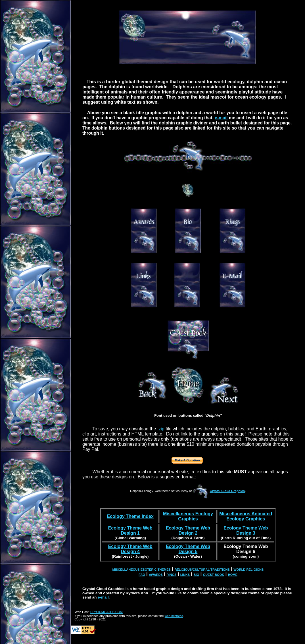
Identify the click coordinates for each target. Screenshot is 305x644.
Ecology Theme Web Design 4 (130, 549)
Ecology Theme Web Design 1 (130, 531)
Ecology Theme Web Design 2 (188, 531)
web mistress (174, 616)
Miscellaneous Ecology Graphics (188, 516)
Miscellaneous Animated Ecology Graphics (246, 516)
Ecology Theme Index (130, 516)
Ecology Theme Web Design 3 (246, 531)
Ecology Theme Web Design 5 (188, 549)
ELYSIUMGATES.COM (106, 612)
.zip (161, 429)
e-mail (221, 118)
